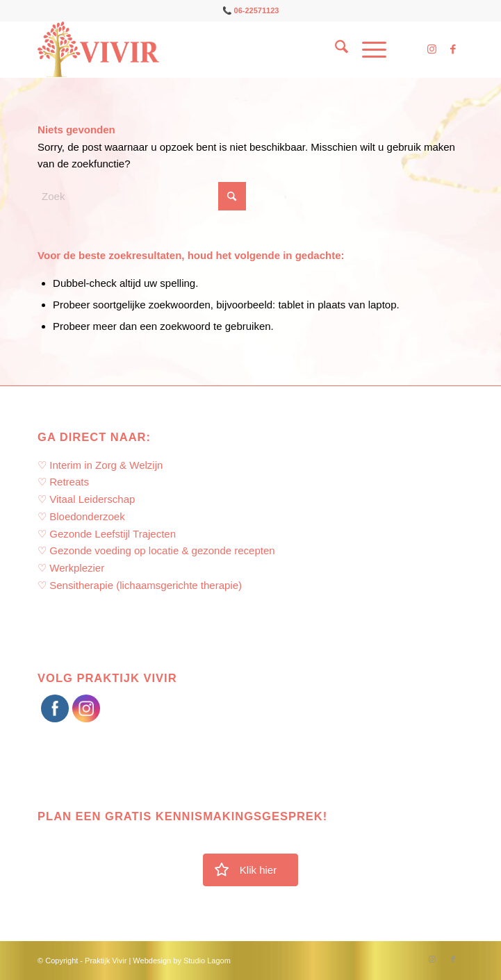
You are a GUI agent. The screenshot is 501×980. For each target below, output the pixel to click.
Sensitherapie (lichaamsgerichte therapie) (146, 585)
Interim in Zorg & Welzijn (106, 465)
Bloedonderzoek (87, 516)
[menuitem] (335, 49)
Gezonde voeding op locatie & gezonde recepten (162, 550)
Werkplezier (77, 568)
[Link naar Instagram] (432, 49)
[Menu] (367, 49)
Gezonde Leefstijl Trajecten (113, 534)
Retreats (69, 482)
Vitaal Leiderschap (92, 499)
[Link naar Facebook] (453, 49)
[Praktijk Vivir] (208, 49)
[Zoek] (335, 49)
